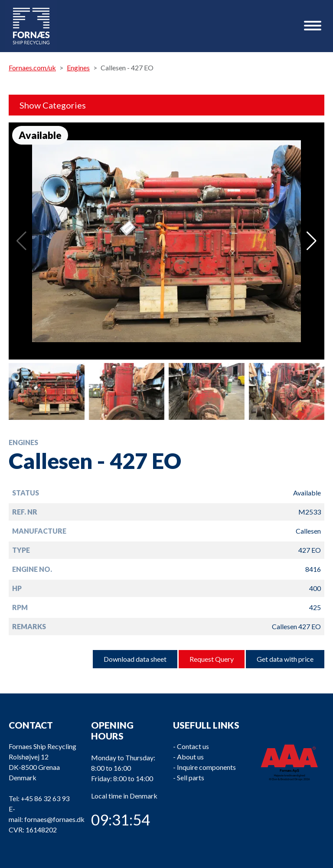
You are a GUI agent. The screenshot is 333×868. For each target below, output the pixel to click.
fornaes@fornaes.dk (54, 819)
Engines (78, 68)
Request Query (212, 659)
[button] (312, 241)
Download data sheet (135, 659)
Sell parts (191, 777)
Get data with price (285, 659)
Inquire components (206, 767)
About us (190, 757)
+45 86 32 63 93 (45, 798)
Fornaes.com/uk (32, 68)
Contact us (193, 746)
